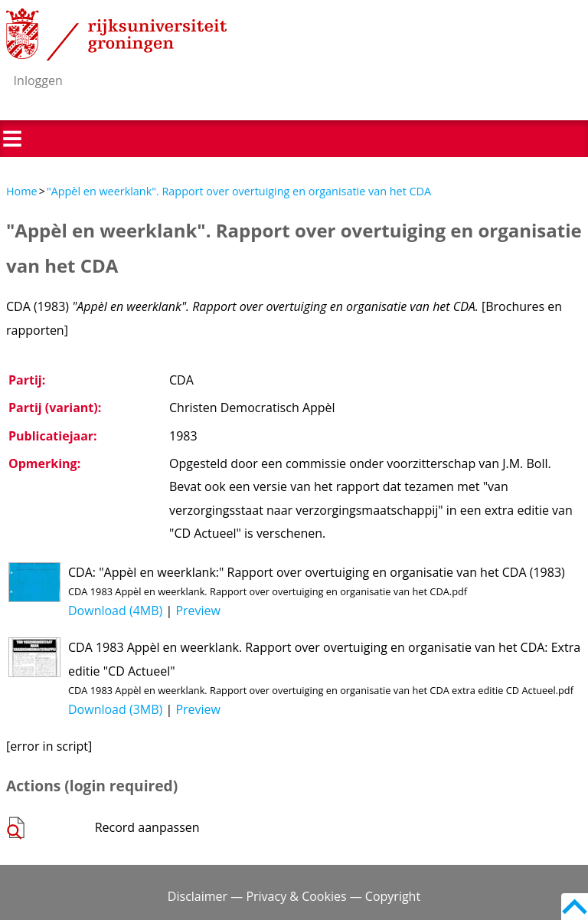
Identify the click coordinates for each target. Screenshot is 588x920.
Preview (198, 611)
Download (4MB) (115, 611)
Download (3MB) (115, 709)
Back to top (575, 907)
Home (22, 191)
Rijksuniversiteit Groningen (116, 34)
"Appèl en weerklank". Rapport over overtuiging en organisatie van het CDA (239, 191)
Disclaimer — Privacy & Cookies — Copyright (294, 896)
